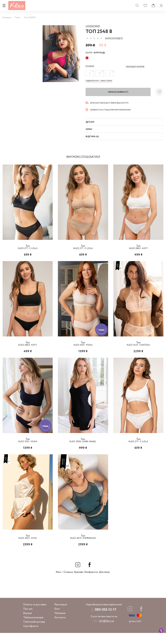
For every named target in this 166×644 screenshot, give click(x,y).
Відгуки (28, 624)
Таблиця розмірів (33, 629)
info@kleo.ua (106, 632)
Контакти (60, 629)
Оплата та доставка (35, 616)
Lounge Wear (93, 26)
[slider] (94, 38)
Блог (57, 620)
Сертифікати (31, 637)
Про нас (28, 620)
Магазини (60, 624)
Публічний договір (34, 633)
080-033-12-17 (106, 621)
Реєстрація (61, 616)
